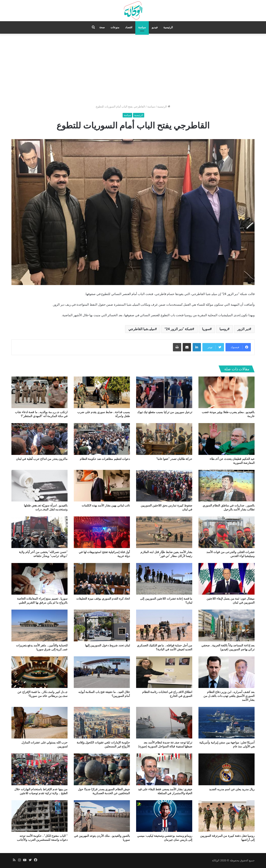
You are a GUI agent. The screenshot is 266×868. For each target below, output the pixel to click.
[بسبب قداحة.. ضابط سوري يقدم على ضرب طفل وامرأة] (102, 392)
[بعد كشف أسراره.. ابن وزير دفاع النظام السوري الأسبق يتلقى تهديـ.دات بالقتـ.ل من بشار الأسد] (227, 672)
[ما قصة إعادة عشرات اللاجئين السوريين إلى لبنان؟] (164, 579)
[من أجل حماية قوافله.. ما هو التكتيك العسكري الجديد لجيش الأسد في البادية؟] (164, 625)
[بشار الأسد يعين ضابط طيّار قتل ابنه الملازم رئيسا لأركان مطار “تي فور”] (164, 532)
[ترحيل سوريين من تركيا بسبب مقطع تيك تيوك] (164, 392)
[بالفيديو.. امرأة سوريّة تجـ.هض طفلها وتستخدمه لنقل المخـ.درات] (39, 486)
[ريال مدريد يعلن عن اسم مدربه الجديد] (227, 769)
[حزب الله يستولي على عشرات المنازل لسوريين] (39, 723)
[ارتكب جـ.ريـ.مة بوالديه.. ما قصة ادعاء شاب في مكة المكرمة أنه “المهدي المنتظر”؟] (39, 392)
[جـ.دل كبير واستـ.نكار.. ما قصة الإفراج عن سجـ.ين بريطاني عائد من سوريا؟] (39, 672)
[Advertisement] (133, 69)
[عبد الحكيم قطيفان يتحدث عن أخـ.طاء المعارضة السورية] (227, 439)
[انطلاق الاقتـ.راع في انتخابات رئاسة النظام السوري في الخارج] (164, 672)
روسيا (224, 329)
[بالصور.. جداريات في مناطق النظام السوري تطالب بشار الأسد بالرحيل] (227, 486)
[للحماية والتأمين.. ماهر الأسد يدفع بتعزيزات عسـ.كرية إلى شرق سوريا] (39, 625)
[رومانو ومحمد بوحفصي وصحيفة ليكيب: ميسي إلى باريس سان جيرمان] (164, 816)
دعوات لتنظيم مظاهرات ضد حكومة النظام (105, 459)
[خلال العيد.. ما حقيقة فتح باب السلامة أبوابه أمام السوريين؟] (102, 672)
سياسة (142, 27)
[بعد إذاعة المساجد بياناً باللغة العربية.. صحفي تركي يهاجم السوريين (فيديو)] (227, 625)
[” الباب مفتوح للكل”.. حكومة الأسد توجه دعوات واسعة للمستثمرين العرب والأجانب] (39, 816)
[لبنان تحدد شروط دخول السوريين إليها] (102, 625)
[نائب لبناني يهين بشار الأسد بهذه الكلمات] (102, 486)
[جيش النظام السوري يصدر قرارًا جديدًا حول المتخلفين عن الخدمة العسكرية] (102, 769)
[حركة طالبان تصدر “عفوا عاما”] (164, 439)
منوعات (115, 27)
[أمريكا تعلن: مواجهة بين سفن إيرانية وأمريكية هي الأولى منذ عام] (227, 723)
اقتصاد (129, 27)
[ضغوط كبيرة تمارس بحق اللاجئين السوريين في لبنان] (164, 486)
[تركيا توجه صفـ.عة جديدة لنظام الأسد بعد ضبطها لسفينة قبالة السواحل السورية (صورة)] (164, 723)
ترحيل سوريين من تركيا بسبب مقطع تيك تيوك (165, 412)
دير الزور (243, 329)
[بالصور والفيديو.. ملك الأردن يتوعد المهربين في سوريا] (102, 816)
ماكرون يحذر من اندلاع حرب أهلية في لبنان (42, 459)
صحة (102, 27)
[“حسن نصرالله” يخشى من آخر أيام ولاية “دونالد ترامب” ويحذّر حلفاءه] (39, 532)
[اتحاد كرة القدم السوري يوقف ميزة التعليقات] (102, 579)
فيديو (155, 27)
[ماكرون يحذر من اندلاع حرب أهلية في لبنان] (39, 439)
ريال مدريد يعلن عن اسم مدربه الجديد (232, 789)
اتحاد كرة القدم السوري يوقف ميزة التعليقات (103, 599)
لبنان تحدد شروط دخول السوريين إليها (107, 645)
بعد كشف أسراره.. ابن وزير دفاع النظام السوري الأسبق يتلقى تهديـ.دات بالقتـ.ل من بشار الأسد (229, 696)
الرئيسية (168, 27)
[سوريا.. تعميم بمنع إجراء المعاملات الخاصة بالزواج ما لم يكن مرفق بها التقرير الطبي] (39, 579)
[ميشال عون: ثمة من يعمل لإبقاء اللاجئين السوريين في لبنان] (227, 579)
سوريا (206, 329)
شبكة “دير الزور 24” (178, 329)
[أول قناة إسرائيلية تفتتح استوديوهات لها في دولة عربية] (102, 532)
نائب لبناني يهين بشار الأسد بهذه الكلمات (106, 505)
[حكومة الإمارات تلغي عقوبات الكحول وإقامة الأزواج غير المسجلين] (102, 723)
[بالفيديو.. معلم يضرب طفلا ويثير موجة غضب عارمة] (227, 392)
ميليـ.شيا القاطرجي (142, 329)
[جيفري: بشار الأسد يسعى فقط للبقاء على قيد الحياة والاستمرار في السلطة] (164, 769)
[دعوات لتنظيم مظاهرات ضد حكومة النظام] (102, 439)
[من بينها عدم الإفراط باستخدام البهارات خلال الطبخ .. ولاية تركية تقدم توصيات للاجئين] (39, 769)
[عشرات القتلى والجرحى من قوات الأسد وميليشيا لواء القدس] (227, 532)
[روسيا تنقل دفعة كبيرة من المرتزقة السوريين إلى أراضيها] (227, 816)
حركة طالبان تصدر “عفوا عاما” (174, 459)
